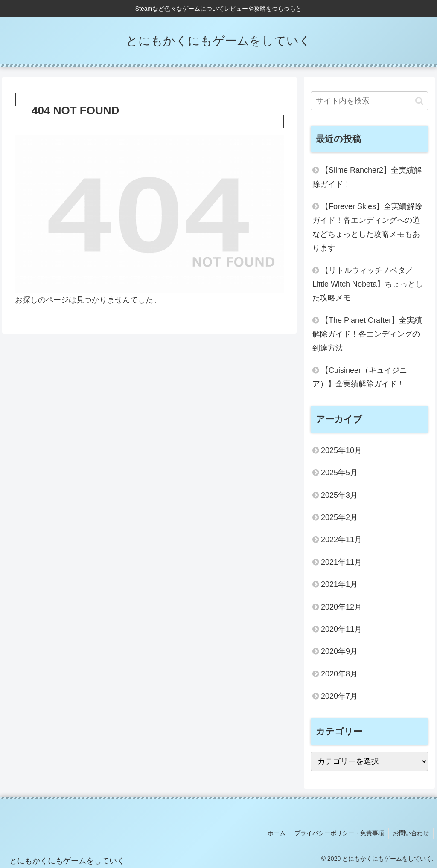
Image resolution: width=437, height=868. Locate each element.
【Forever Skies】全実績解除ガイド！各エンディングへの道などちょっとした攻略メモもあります (367, 227)
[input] (369, 101)
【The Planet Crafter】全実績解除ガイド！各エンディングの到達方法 (367, 334)
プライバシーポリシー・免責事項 (339, 833)
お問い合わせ (411, 833)
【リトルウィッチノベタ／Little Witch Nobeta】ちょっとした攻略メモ (368, 284)
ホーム (277, 833)
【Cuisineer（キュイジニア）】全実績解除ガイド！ (360, 377)
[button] (419, 101)
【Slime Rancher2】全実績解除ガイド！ (367, 177)
